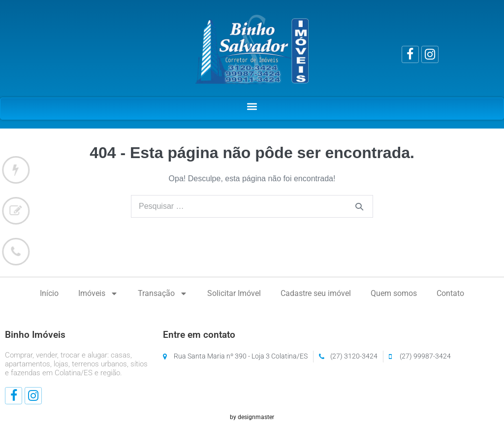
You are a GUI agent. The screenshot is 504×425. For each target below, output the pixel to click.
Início (49, 293)
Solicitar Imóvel (234, 293)
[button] (252, 106)
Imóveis (98, 294)
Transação (163, 294)
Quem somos (394, 293)
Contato (450, 293)
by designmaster (252, 417)
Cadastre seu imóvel (316, 293)
